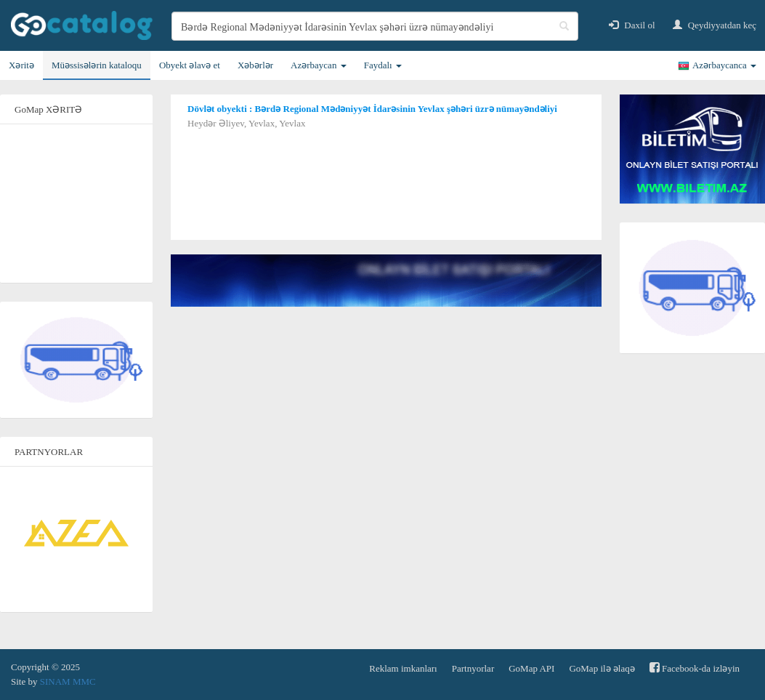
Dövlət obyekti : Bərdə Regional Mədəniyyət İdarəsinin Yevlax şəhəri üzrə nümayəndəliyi (372, 109)
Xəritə (21, 65)
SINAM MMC (68, 681)
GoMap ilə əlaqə (602, 668)
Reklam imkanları (403, 668)
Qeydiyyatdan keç (715, 25)
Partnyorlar (473, 668)
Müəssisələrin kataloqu (97, 65)
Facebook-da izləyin (695, 668)
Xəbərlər (255, 65)
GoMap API (531, 668)
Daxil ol (632, 25)
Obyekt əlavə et (190, 65)
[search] (375, 26)
